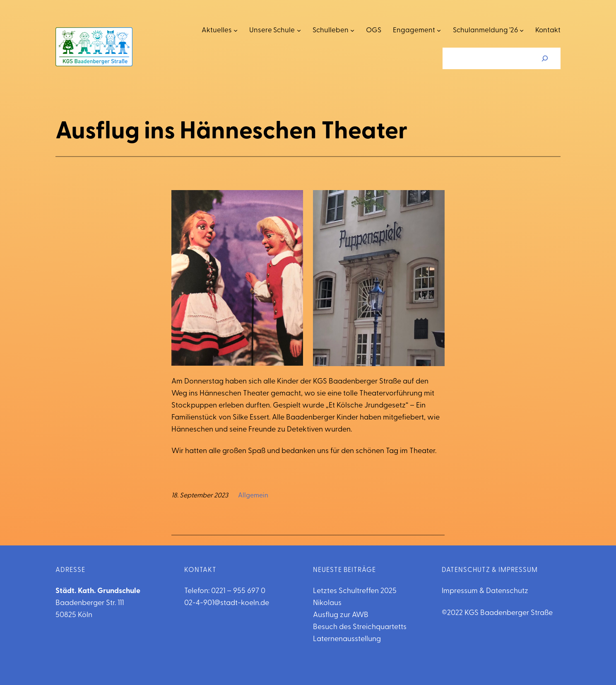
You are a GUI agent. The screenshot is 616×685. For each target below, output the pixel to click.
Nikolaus (327, 603)
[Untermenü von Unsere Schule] (299, 30)
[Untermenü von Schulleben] (352, 30)
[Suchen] (545, 58)
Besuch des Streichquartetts (360, 627)
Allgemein (253, 496)
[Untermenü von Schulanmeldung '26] (522, 30)
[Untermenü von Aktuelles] (236, 30)
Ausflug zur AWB (341, 615)
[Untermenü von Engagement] (439, 30)
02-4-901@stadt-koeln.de (227, 603)
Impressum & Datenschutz (485, 591)
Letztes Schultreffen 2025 (355, 591)
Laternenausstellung (347, 639)
